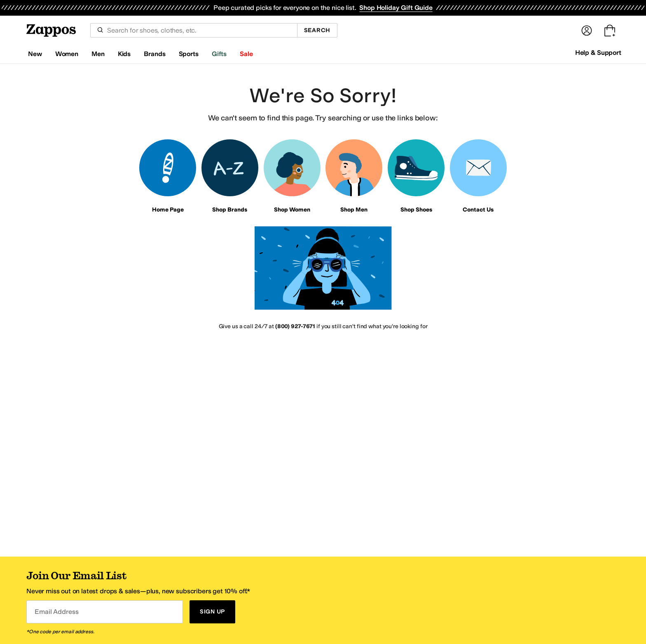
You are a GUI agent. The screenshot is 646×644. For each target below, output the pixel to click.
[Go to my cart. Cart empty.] (610, 31)
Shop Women (292, 210)
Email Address (56, 612)
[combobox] (194, 30)
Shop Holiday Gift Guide (396, 8)
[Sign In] (587, 31)
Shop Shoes (416, 210)
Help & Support (598, 53)
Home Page (168, 210)
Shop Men (354, 210)
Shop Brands (230, 210)
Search (317, 30)
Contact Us (478, 210)
